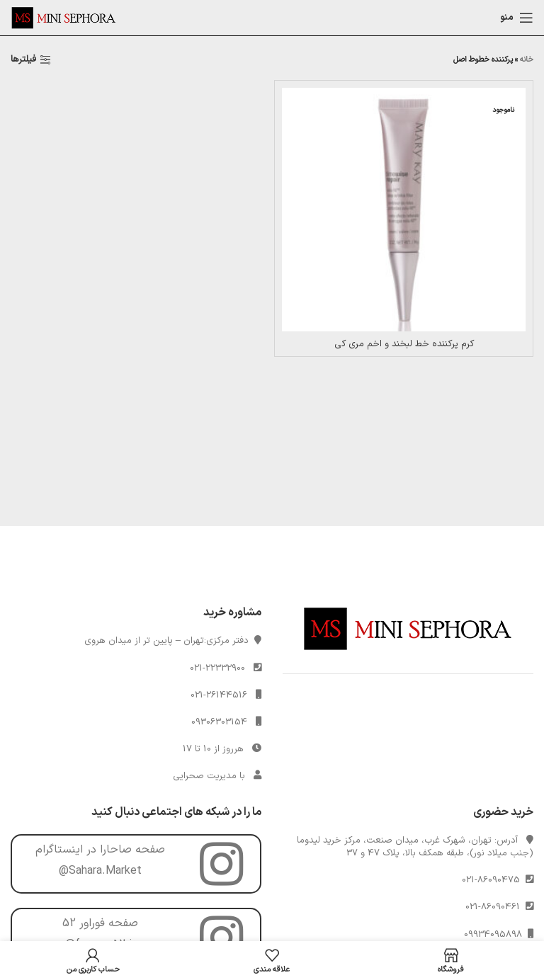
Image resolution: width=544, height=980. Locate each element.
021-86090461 (495, 907)
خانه (527, 60)
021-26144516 (219, 695)
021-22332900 (217, 668)
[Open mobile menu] (517, 18)
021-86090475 (494, 880)
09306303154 (219, 722)
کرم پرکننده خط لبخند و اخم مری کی (404, 344)
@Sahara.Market (100, 871)
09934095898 (496, 935)
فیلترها (23, 60)
